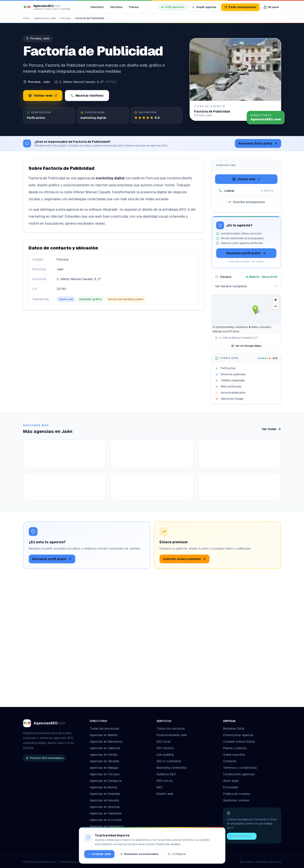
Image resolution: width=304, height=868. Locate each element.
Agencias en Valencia (105, 748)
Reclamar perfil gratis (246, 253)
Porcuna (66, 18)
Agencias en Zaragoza (106, 781)
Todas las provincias (106, 728)
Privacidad (231, 787)
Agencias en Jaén (45, 18)
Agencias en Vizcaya (105, 774)
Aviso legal (231, 781)
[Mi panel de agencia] (271, 7)
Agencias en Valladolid (106, 813)
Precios (134, 7)
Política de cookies (237, 794)
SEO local (163, 742)
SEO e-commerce (169, 761)
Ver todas (271, 429)
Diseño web (165, 794)
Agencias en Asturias (105, 807)
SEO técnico (165, 748)
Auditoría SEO (166, 774)
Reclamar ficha (234, 728)
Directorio (97, 7)
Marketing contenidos (172, 768)
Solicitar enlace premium (184, 682)
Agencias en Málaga (104, 768)
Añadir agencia (204, 7)
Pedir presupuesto (240, 7)
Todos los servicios (172, 728)
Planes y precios (235, 748)
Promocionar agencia (238, 735)
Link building (165, 755)
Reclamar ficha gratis (258, 143)
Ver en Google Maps (246, 346)
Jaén (46, 82)
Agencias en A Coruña (106, 820)
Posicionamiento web (172, 735)
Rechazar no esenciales (139, 854)
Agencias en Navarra (104, 800)
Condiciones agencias (239, 774)
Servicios (116, 7)
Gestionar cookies (236, 800)
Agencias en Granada (105, 794)
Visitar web (43, 96)
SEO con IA (164, 781)
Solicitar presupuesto (246, 202)
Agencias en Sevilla (104, 755)
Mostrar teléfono (87, 96)
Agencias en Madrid (104, 735)
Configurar (177, 854)
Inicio (26, 18)
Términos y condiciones (240, 768)
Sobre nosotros (234, 755)
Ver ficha (46, 520)
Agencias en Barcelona (106, 742)
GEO (160, 787)
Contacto (230, 761)
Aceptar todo (99, 854)
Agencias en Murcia (104, 787)
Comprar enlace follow (239, 742)
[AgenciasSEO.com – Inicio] (47, 7)
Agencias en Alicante (104, 761)
